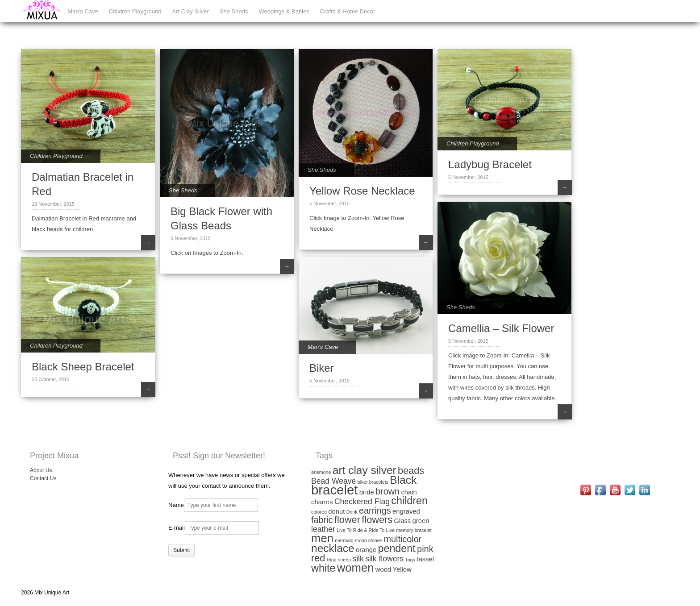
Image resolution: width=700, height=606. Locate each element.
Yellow (402, 569)
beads (411, 471)
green (421, 521)
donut (336, 511)
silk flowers (384, 559)
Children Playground (135, 11)
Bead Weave (333, 481)
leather (323, 529)
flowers (377, 520)
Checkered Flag (362, 502)
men (322, 538)
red (318, 558)
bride (367, 492)
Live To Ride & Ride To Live (366, 530)
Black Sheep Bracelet (83, 367)
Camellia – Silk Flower (501, 328)
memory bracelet (414, 530)
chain (409, 492)
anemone (321, 472)
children (409, 501)
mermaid (344, 540)
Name (176, 505)
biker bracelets (373, 482)
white (323, 568)
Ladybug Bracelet (490, 164)
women (356, 568)
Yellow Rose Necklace (362, 191)
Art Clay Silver (191, 11)
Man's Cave (323, 347)
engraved (406, 511)
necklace (333, 548)
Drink (352, 512)
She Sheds (234, 11)
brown (387, 491)
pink (425, 549)
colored (319, 512)
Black (403, 480)
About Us (41, 470)
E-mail (177, 528)
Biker (322, 368)
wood (383, 569)
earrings (375, 511)
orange (366, 550)
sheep (344, 560)
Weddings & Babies (284, 11)
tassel (425, 559)
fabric (322, 520)
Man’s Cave (83, 11)
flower (347, 520)
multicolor (402, 539)
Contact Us (43, 478)
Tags (410, 560)
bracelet (334, 490)
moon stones (369, 540)
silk (358, 559)
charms (322, 502)
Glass (402, 521)
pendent (396, 548)
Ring (332, 560)
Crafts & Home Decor (348, 11)
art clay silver (365, 470)
